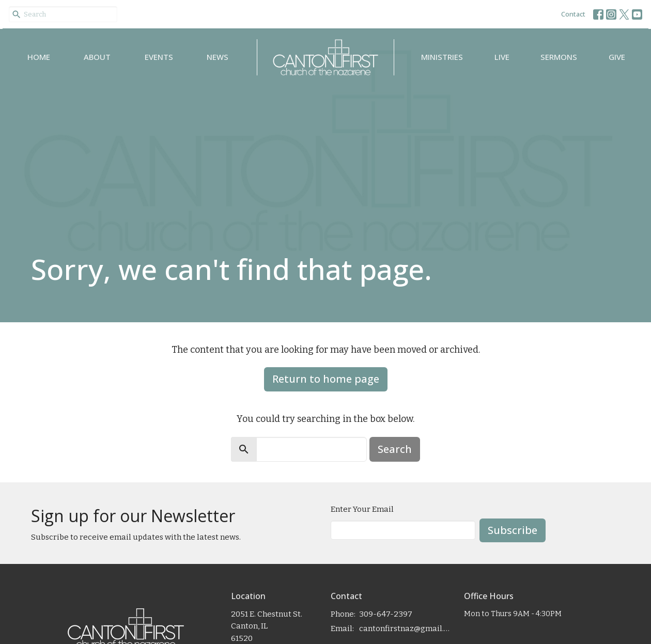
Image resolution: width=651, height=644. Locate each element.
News (218, 57)
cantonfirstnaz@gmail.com (406, 629)
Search (395, 449)
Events (159, 57)
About (97, 57)
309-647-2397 (386, 614)
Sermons (559, 57)
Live (502, 57)
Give (617, 57)
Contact (573, 14)
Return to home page (326, 379)
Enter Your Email (362, 509)
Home (39, 57)
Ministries (442, 57)
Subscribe (513, 530)
